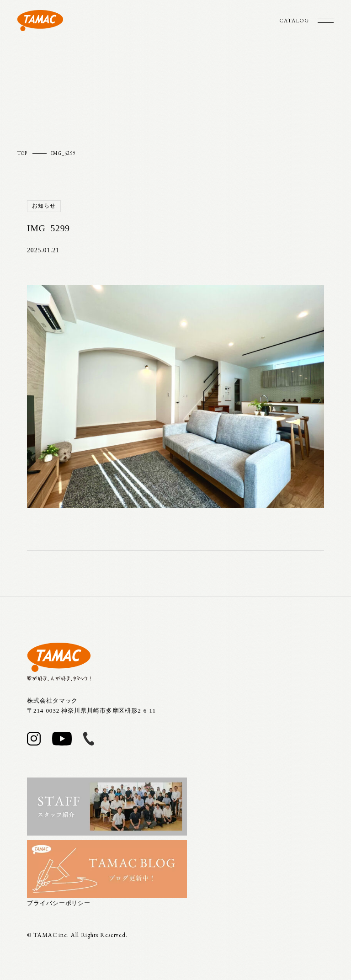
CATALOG (294, 21)
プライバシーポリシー (59, 903)
